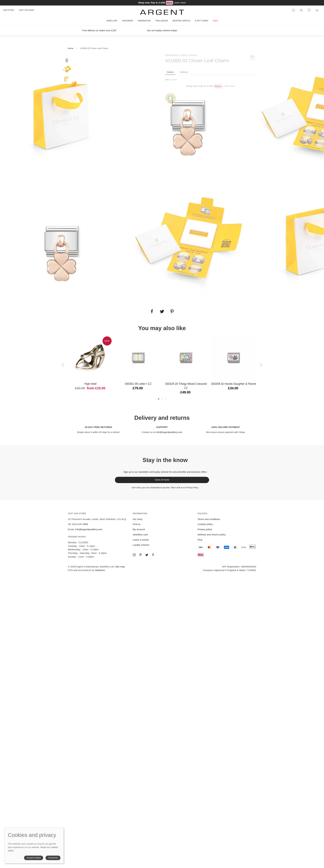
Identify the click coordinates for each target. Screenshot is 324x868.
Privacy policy (205, 529)
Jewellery (112, 21)
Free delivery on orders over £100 (99, 30)
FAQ (200, 540)
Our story (9, 10)
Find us (137, 524)
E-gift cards (202, 21)
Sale (215, 21)
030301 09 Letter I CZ (138, 384)
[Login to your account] (301, 10)
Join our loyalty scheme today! (162, 30)
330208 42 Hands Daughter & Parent (234, 384)
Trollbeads (162, 21)
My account (139, 529)
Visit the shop (26, 10)
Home (71, 48)
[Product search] (293, 10)
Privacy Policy (192, 488)
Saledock (100, 570)
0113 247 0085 (80, 524)
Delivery (184, 72)
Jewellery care (140, 535)
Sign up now (162, 480)
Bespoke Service (181, 21)
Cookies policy (205, 524)
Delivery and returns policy (212, 535)
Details (170, 72)
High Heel (90, 384)
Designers (128, 21)
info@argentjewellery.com (169, 432)
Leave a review (141, 540)
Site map (120, 567)
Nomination (144, 21)
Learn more (180, 3)
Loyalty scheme (141, 545)
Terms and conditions (209, 519)
